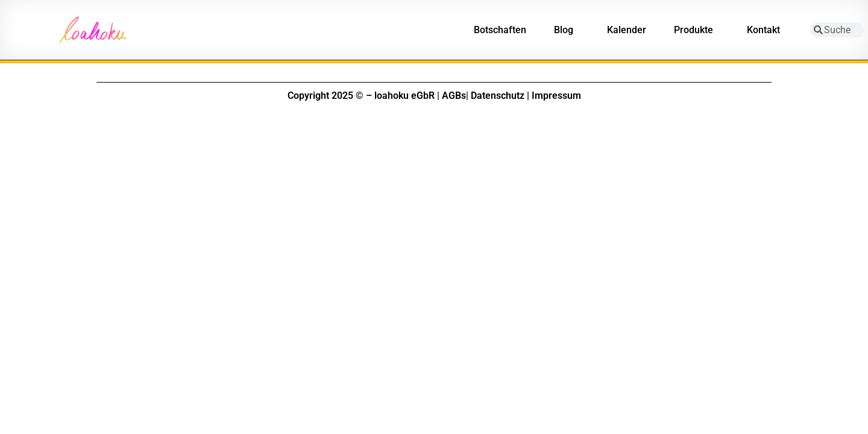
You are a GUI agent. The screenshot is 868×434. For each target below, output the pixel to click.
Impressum (556, 96)
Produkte (697, 30)
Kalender (627, 30)
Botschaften (500, 30)
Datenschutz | (500, 96)
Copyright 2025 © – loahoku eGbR (361, 96)
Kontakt (766, 30)
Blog (567, 30)
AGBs (454, 96)
